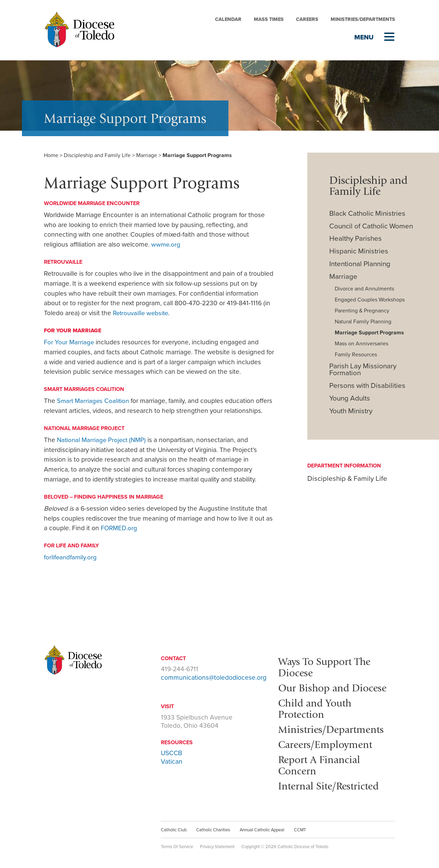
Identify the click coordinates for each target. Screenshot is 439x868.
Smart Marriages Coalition (94, 401)
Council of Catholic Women (371, 226)
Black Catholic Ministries (367, 213)
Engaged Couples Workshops (370, 300)
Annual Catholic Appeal (262, 827)
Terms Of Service (177, 844)
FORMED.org (120, 528)
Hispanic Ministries (359, 251)
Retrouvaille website (142, 313)
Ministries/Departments (363, 19)
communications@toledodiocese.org (214, 677)
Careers (307, 19)
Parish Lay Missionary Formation (363, 370)
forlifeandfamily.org (71, 557)
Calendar (228, 19)
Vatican (172, 762)
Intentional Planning (360, 264)
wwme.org (166, 244)
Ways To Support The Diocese (327, 667)
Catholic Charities (213, 827)
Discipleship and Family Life (97, 155)
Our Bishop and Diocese (335, 687)
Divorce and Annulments (364, 289)
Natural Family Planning (363, 322)
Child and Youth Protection (317, 707)
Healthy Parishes (355, 239)
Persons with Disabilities (367, 386)
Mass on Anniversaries (361, 344)
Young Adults (350, 398)
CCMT (300, 827)
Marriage (147, 155)
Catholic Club (174, 827)
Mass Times (269, 19)
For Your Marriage (70, 342)
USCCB (171, 753)
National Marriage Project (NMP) (103, 440)
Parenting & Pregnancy (362, 311)
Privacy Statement (217, 844)
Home (51, 155)
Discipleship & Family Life (347, 479)
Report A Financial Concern (321, 763)
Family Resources (356, 355)
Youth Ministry (351, 411)
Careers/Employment (328, 742)
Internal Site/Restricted (331, 783)
